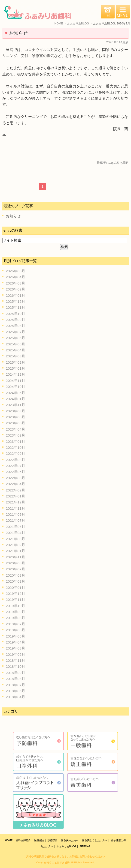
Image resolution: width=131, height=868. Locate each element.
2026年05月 (15, 271)
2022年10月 (15, 447)
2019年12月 (15, 594)
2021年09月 (15, 514)
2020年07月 (15, 569)
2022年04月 (15, 484)
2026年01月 (15, 295)
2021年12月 (15, 502)
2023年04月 (15, 429)
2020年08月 (15, 563)
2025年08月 (15, 326)
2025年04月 (15, 350)
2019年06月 (15, 630)
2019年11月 (15, 600)
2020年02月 (15, 581)
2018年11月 (15, 660)
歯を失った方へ (70, 840)
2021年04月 (15, 533)
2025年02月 (15, 362)
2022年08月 (15, 460)
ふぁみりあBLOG (66, 846)
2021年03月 (15, 539)
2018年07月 (15, 685)
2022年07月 (15, 466)
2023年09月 (15, 411)
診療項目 (53, 840)
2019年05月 (15, 636)
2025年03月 (15, 356)
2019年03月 (15, 648)
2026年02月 (15, 289)
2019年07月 (15, 624)
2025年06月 (15, 338)
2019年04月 (15, 642)
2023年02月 (15, 435)
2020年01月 (15, 588)
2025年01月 (15, 368)
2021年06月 (15, 527)
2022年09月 (15, 453)
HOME (9, 840)
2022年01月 (15, 496)
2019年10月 (15, 606)
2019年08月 (15, 618)
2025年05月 (15, 344)
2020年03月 (15, 575)
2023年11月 (15, 405)
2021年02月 (15, 545)
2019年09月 (15, 612)
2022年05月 (15, 478)
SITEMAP (85, 846)
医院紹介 (39, 840)
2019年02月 (15, 654)
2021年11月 (15, 508)
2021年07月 (15, 520)
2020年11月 (15, 557)
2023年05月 (15, 423)
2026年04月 (15, 277)
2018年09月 (15, 673)
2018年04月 (15, 697)
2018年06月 (15, 691)
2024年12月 (15, 374)
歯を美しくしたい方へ (95, 840)
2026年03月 (15, 283)
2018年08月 (15, 679)
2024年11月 (15, 381)
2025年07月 (15, 332)
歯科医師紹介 (23, 840)
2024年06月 (15, 393)
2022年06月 (15, 472)
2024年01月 (15, 399)
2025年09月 (15, 320)
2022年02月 (15, 490)
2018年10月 (15, 666)
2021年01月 (15, 551)
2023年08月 (15, 417)
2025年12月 (15, 301)
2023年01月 (15, 441)
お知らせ (18, 33)
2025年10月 (15, 314)
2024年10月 (15, 387)
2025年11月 (15, 307)
